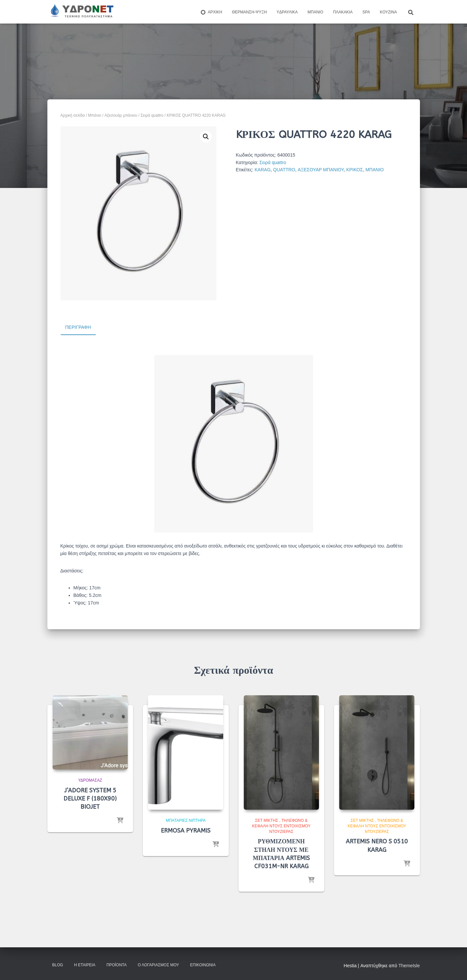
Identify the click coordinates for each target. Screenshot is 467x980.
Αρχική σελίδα (73, 115)
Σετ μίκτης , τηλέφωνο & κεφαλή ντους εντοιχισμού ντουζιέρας (281, 826)
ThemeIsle (409, 965)
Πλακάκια (343, 12)
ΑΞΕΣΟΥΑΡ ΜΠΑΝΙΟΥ (321, 170)
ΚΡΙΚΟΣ (354, 170)
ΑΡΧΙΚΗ (211, 12)
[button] (206, 137)
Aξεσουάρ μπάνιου (121, 115)
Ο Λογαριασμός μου (158, 965)
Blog (58, 965)
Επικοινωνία (203, 965)
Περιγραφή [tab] (78, 327)
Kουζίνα (388, 12)
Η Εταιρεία (85, 965)
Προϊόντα (117, 965)
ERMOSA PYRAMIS (186, 830)
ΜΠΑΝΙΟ (375, 170)
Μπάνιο (315, 12)
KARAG (263, 170)
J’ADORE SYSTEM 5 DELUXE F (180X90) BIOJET (90, 798)
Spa (366, 12)
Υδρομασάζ (90, 780)
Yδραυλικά (287, 12)
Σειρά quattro (152, 115)
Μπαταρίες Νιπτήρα (186, 820)
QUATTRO (284, 170)
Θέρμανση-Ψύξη (250, 12)
